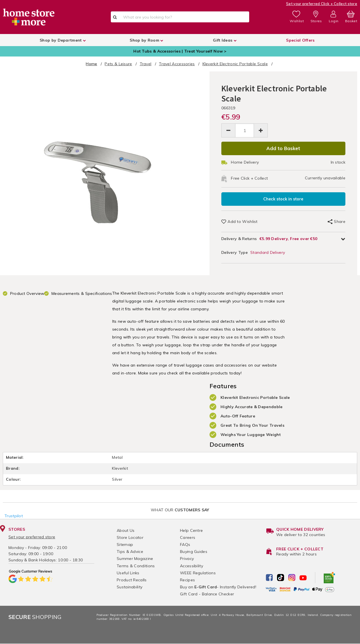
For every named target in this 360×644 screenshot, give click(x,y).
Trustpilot (14, 516)
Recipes (187, 580)
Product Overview (27, 293)
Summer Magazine (135, 559)
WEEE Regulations (198, 573)
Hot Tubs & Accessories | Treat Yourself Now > (180, 51)
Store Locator (130, 537)
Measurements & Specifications (82, 293)
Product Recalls (132, 580)
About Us (126, 530)
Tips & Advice (130, 552)
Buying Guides (194, 552)
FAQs (185, 544)
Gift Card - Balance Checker (207, 594)
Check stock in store (283, 199)
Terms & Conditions (136, 566)
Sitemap (125, 544)
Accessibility (192, 566)
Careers (188, 537)
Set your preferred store (32, 537)
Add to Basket (283, 148)
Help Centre (191, 530)
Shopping (35, 617)
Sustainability (130, 587)
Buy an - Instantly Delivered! (218, 587)
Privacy (187, 559)
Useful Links (128, 573)
